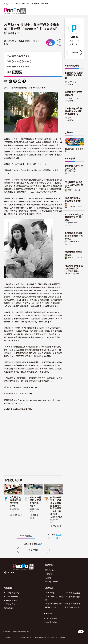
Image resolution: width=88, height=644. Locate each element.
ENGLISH (26, 4)
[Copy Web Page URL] (24, 81)
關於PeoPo (50, 570)
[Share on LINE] (20, 81)
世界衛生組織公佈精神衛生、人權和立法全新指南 (73, 111)
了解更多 (74, 52)
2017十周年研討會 (72, 597)
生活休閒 (26, 61)
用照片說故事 (51, 607)
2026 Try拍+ (50, 593)
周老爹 (71, 258)
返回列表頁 (33, 550)
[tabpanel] (33, 544)
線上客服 (44, 4)
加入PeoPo (16, 4)
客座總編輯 (9, 608)
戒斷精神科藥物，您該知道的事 (35, 500)
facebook (6, 573)
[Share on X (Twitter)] (15, 81)
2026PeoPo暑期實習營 (74, 150)
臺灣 (14, 56)
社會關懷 (17, 61)
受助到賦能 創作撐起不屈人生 (74, 167)
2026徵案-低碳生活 (72, 593)
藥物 (27, 67)
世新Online (72, 171)
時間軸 (48, 578)
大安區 (27, 56)
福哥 (70, 190)
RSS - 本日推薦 (51, 622)
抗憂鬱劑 (21, 67)
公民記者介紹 (10, 604)
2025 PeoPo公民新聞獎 (54, 598)
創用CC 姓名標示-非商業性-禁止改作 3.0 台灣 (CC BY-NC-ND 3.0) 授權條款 (18, 72)
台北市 (20, 56)
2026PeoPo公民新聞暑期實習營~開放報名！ (74, 217)
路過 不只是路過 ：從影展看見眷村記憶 (74, 201)
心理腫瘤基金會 (56, 517)
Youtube (13, 573)
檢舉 (60, 42)
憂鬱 (14, 67)
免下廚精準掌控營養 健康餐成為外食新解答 (74, 236)
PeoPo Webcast (11, 597)
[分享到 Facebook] (10, 81)
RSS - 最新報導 (51, 619)
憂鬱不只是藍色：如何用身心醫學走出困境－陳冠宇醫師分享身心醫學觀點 (56, 506)
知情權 (12, 506)
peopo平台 (72, 223)
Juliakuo (71, 206)
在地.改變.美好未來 (72, 604)
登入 (7, 4)
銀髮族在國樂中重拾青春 (73, 253)
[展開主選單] (81, 11)
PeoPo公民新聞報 (12, 593)
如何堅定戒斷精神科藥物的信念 (15, 500)
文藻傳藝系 (73, 242)
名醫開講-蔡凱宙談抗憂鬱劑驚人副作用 (74, 76)
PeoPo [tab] (26, 536)
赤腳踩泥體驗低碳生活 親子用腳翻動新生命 (74, 184)
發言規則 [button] (59, 536)
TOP (81, 632)
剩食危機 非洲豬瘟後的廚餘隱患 (74, 267)
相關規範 (49, 574)
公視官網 (35, 4)
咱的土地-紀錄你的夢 (54, 604)
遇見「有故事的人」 (73, 607)
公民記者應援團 (11, 601)
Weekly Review (52, 582)
